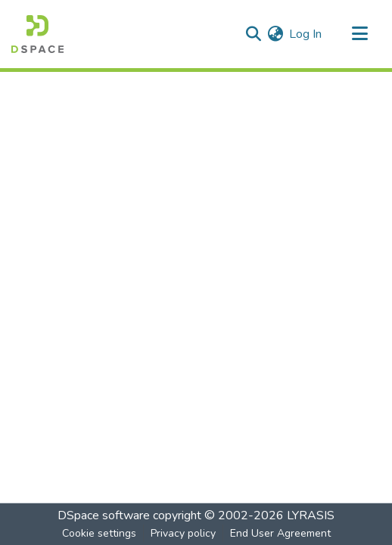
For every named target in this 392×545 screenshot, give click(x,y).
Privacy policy (183, 533)
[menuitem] (275, 34)
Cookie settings (99, 533)
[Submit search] (253, 34)
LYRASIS (311, 515)
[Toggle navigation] (359, 34)
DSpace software (104, 515)
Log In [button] (306, 34)
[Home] (37, 34)
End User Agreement (280, 533)
